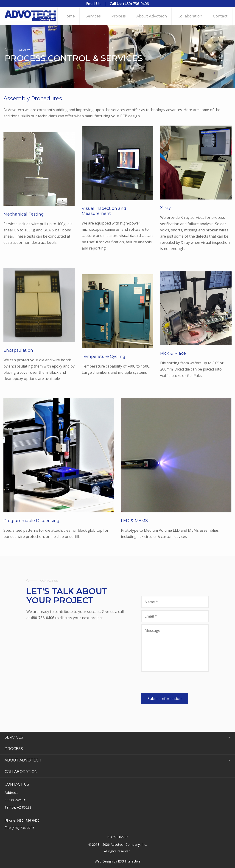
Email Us (93, 4)
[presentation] (176, 684)
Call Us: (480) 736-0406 (129, 4)
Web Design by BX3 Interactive (118, 861)
